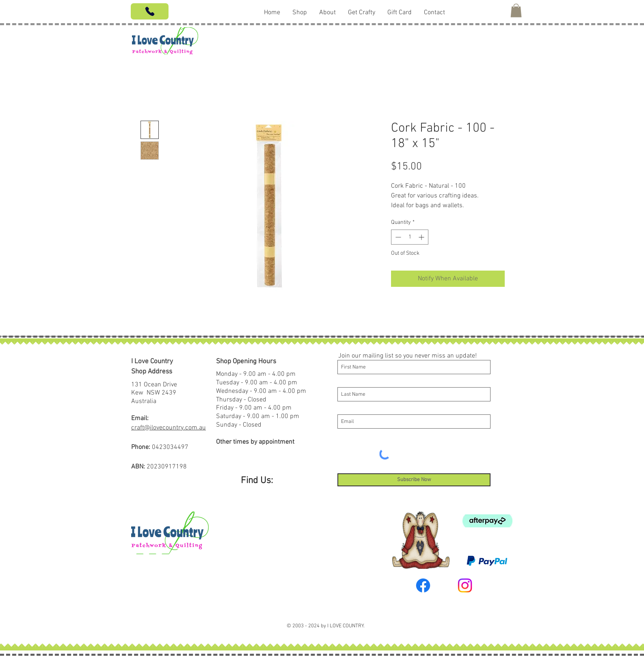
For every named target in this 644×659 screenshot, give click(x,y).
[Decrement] (397, 237)
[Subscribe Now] (414, 480)
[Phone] (150, 11)
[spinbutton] (410, 237)
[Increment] (422, 237)
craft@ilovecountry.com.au (169, 428)
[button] (516, 10)
